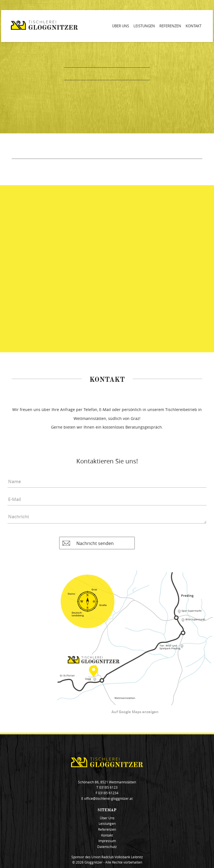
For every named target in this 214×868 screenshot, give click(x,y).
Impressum (107, 841)
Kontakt (194, 26)
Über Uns (121, 26)
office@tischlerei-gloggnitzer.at (108, 799)
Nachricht (107, 517)
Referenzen (170, 26)
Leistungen (144, 26)
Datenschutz (107, 847)
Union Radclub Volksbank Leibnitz (117, 857)
